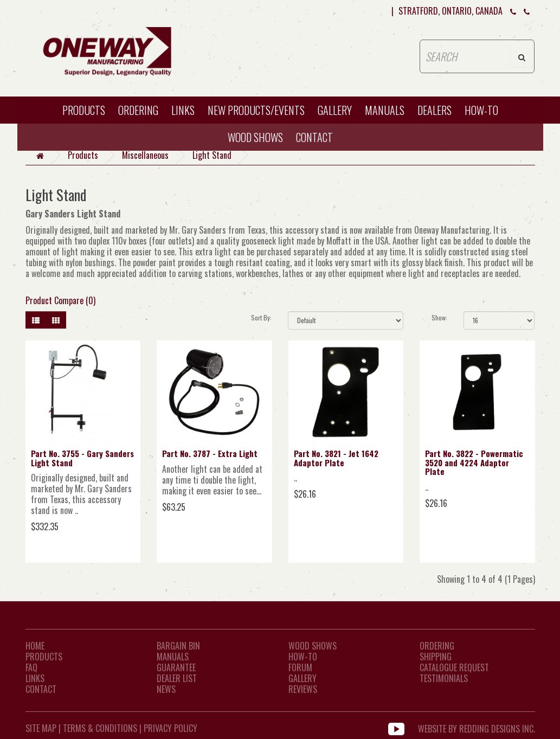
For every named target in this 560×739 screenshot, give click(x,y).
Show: (439, 317)
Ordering (138, 110)
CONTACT (314, 137)
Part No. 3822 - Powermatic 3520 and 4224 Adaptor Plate (474, 462)
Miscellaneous (145, 155)
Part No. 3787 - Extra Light (210, 453)
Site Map (41, 728)
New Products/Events (256, 110)
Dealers (435, 110)
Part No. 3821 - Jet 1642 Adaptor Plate (336, 458)
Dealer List (177, 678)
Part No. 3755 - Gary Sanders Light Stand (82, 458)
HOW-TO (481, 110)
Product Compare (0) (60, 300)
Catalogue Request (454, 667)
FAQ (31, 667)
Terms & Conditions (100, 728)
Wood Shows (313, 646)
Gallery (335, 110)
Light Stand (212, 155)
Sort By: (261, 317)
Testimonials (444, 678)
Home (35, 646)
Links (183, 110)
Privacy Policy (170, 728)
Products (84, 110)
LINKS (35, 678)
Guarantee (176, 667)
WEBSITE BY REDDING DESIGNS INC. (477, 728)
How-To (303, 657)
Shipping (436, 657)
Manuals (385, 110)
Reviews (303, 689)
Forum (300, 667)
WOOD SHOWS (255, 137)
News (166, 689)
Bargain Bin (178, 646)
